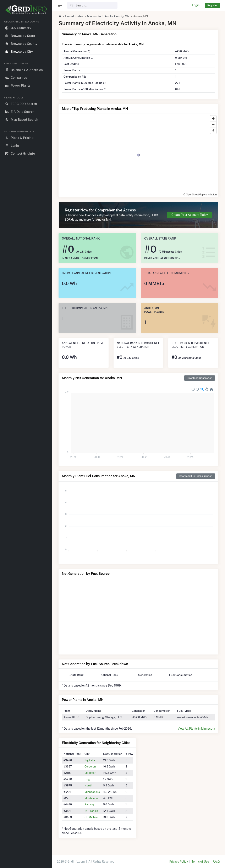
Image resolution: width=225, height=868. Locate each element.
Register (212, 5)
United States (74, 16)
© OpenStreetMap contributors (200, 195)
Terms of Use (200, 862)
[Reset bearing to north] (213, 131)
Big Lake (90, 760)
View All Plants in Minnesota (196, 729)
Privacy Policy (179, 862)
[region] (26, 441)
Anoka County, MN (117, 16)
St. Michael (92, 817)
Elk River (90, 773)
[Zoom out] (213, 125)
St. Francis (91, 811)
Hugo (88, 779)
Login (196, 5)
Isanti (88, 785)
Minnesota (94, 16)
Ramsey (89, 804)
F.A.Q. (216, 862)
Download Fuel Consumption (196, 476)
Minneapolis (92, 792)
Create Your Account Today (190, 215)
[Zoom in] (213, 119)
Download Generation (200, 378)
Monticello (91, 798)
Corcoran (90, 766)
